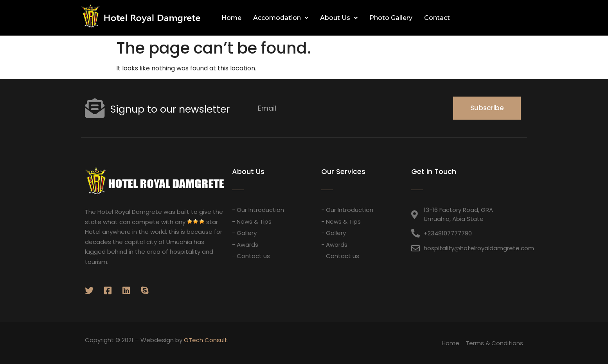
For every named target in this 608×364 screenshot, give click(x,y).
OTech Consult (206, 340)
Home (231, 18)
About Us (339, 18)
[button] (519, 18)
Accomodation (281, 18)
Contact (437, 18)
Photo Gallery (391, 18)
